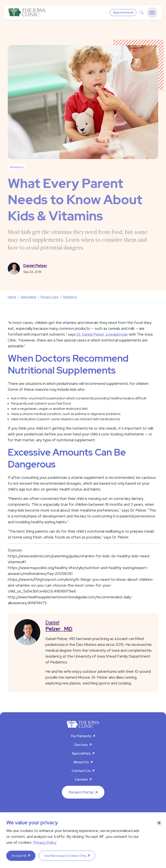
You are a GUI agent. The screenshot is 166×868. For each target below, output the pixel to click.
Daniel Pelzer (35, 266)
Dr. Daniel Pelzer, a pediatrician (102, 334)
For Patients (81, 736)
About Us (81, 762)
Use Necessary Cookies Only (65, 856)
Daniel (99, 626)
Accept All (19, 856)
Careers (81, 779)
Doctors (81, 745)
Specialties (81, 753)
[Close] (159, 823)
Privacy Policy (45, 842)
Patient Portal (81, 792)
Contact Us (81, 771)
